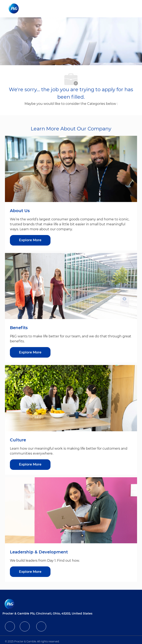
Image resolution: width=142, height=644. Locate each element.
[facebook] (10, 626)
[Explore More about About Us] (30, 240)
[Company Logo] (14, 8)
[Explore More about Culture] (30, 465)
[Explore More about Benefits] (30, 352)
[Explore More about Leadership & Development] (30, 572)
